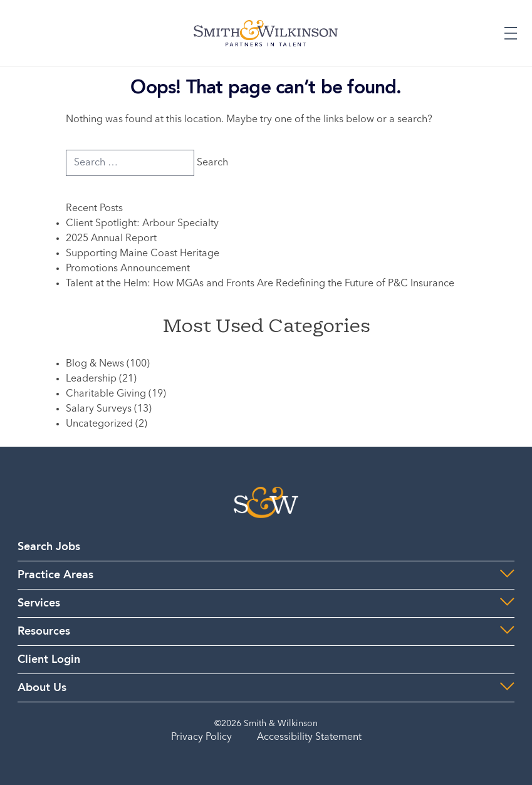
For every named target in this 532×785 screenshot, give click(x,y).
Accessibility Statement (309, 737)
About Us (42, 688)
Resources (44, 632)
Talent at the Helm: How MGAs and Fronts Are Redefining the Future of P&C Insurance (260, 284)
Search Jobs (49, 547)
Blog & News (95, 364)
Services (39, 603)
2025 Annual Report (111, 239)
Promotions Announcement (128, 269)
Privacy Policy (201, 737)
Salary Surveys (99, 409)
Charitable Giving (106, 394)
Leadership (91, 379)
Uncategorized (99, 424)
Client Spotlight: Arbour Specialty (142, 224)
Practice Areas (55, 575)
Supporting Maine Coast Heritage (143, 254)
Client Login (49, 660)
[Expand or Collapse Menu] (511, 33)
